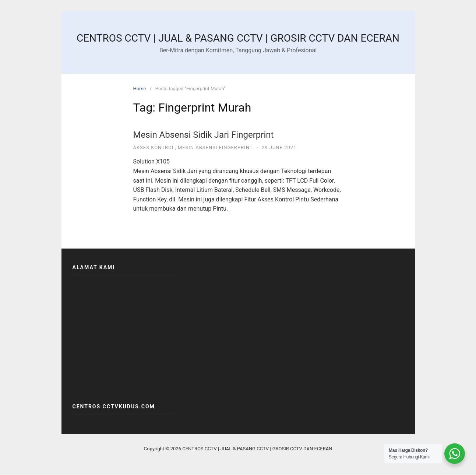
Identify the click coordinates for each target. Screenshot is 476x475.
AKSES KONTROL (154, 147)
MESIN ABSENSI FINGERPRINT (215, 147)
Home (140, 89)
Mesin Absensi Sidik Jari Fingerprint (204, 135)
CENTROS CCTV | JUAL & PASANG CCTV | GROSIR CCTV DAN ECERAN (238, 38)
